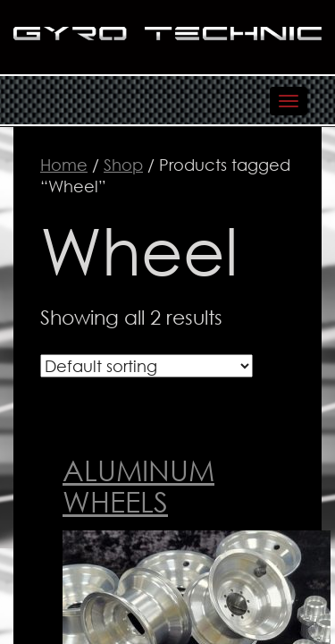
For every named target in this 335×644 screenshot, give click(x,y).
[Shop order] (147, 366)
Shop (123, 165)
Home (64, 165)
